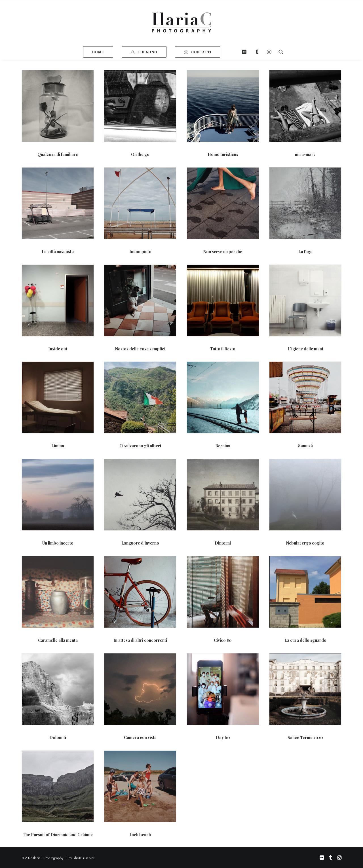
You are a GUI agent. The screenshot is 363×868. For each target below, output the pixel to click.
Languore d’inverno (140, 543)
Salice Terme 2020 (305, 737)
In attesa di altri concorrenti (140, 640)
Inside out (58, 349)
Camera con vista (140, 737)
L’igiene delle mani (305, 349)
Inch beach (140, 835)
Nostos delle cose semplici (140, 349)
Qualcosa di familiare (58, 154)
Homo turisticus (223, 154)
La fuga (305, 252)
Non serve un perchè (223, 252)
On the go (140, 154)
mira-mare (305, 154)
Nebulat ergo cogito (305, 543)
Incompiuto (140, 252)
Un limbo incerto (58, 543)
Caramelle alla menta (58, 640)
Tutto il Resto (223, 349)
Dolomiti (58, 737)
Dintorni (223, 543)
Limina (58, 446)
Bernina (223, 446)
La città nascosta (58, 252)
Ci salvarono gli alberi (140, 446)
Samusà (305, 446)
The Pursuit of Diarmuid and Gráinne (58, 835)
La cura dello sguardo (305, 640)
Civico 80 (223, 640)
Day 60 (223, 737)
